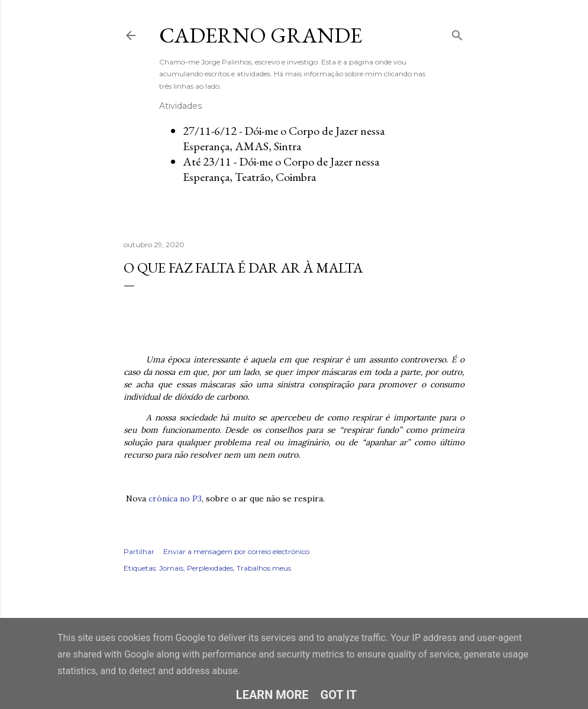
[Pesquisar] (457, 33)
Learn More (272, 695)
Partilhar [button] (139, 551)
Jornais (171, 568)
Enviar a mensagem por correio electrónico (236, 551)
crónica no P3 (175, 498)
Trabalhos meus (264, 568)
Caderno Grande (261, 35)
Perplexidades (210, 568)
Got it (339, 695)
